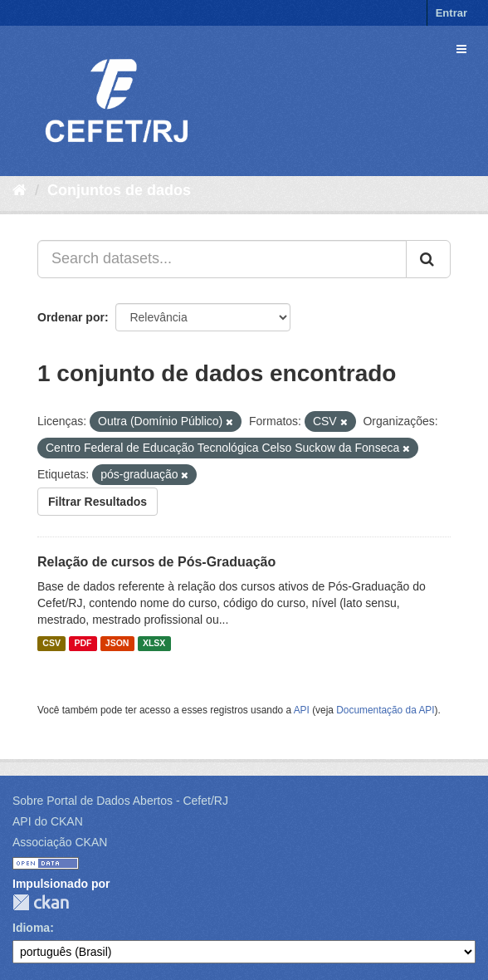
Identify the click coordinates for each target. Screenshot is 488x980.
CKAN (41, 902)
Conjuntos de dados (119, 190)
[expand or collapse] (461, 49)
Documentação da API (385, 710)
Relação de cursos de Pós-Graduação (156, 562)
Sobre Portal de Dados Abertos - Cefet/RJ (120, 801)
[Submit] (428, 259)
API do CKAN (48, 821)
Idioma (31, 928)
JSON (117, 644)
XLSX (154, 644)
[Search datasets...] (222, 259)
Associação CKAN (60, 842)
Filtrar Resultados (98, 502)
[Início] (20, 190)
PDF (83, 644)
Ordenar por (71, 317)
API (302, 710)
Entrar (451, 13)
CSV (51, 644)
